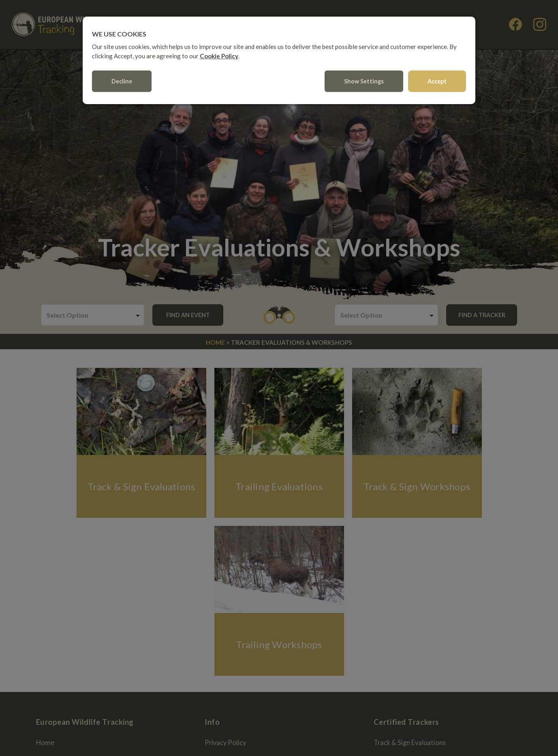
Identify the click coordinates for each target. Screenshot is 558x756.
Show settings (364, 84)
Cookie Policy (219, 59)
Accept (437, 84)
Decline (122, 84)
